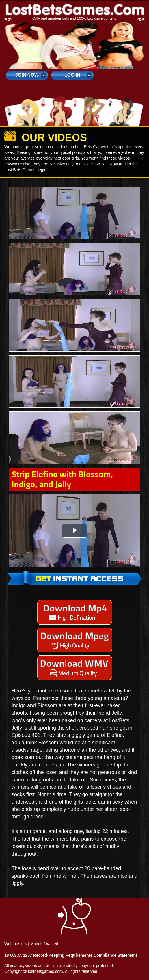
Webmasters (16, 944)
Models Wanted (44, 944)
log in (72, 75)
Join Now (27, 75)
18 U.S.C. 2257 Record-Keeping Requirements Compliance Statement (71, 955)
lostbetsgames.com (45, 971)
